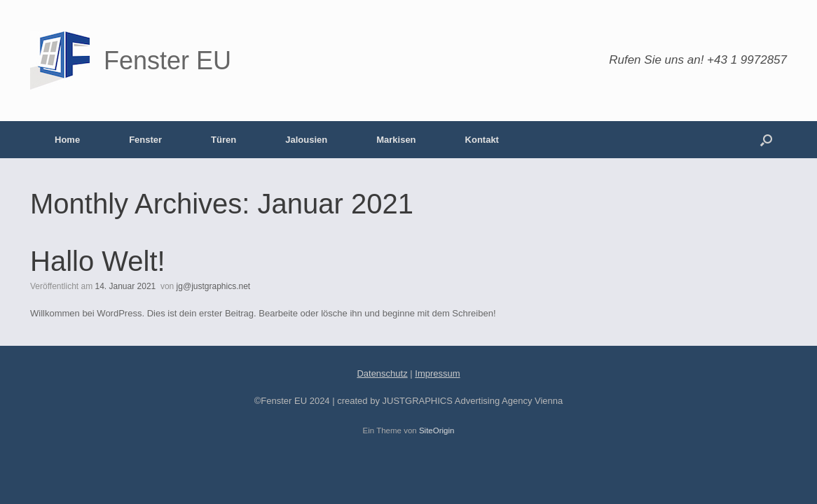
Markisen (396, 140)
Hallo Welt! (98, 261)
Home (67, 140)
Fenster (145, 140)
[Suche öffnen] (766, 140)
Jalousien (306, 140)
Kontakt (482, 140)
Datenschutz (382, 373)
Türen (224, 140)
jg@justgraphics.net (214, 286)
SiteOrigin (437, 430)
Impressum (437, 373)
